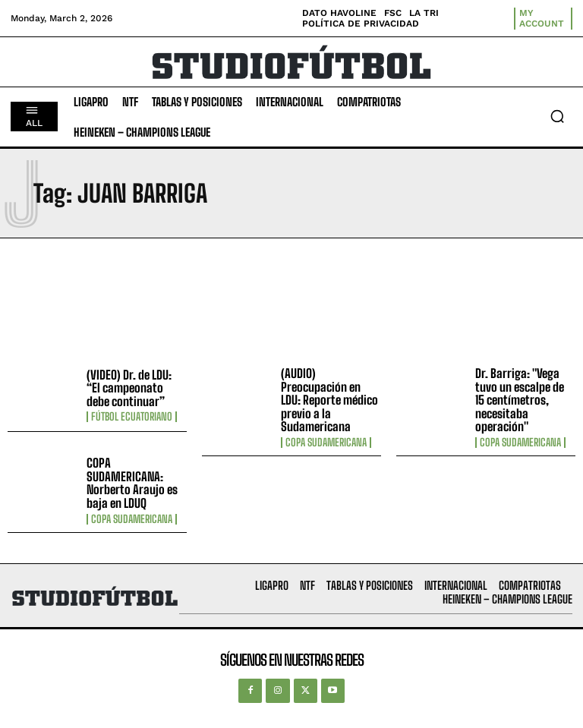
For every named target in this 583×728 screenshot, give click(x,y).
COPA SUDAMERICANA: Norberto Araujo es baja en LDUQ (132, 483)
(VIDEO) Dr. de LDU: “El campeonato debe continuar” (129, 388)
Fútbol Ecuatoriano (132, 417)
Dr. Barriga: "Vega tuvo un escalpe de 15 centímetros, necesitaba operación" (520, 400)
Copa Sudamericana (326, 443)
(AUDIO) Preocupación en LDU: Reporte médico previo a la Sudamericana (329, 400)
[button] (557, 116)
